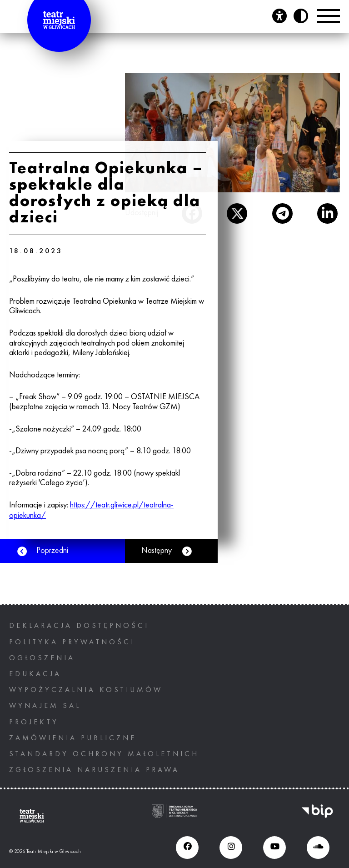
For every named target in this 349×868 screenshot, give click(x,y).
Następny (157, 551)
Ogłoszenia (42, 658)
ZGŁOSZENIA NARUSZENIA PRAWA (94, 770)
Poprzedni (52, 551)
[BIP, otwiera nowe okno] (317, 816)
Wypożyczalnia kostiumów (86, 690)
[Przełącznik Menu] (329, 16)
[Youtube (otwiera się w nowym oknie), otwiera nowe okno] (274, 848)
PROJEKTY (34, 722)
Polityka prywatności (72, 642)
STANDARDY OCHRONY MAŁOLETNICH (104, 754)
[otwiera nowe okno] (237, 213)
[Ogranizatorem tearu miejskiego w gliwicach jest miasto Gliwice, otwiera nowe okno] (174, 816)
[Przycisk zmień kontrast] (301, 16)
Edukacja (35, 674)
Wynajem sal (45, 706)
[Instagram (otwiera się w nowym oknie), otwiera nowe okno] (231, 848)
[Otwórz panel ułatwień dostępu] (279, 16)
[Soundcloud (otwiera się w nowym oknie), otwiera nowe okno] (318, 848)
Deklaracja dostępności (79, 626)
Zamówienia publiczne (73, 738)
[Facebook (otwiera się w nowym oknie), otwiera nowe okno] (187, 848)
